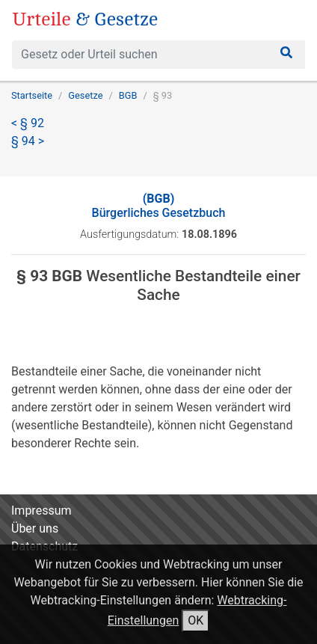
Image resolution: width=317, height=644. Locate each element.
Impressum (41, 510)
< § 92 (28, 123)
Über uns (35, 528)
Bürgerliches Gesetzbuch (159, 206)
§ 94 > (28, 141)
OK (196, 620)
